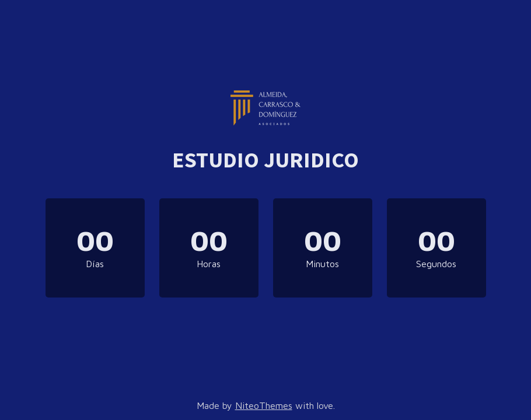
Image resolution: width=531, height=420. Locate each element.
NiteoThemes (264, 405)
